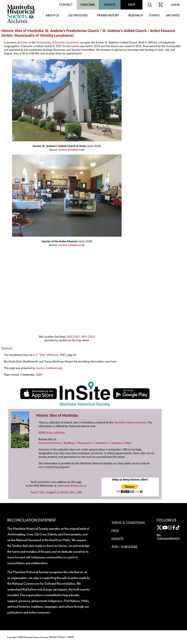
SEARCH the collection (52, 433)
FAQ (79, 492)
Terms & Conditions (128, 523)
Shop (132, 5)
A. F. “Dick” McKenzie (46, 355)
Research (136, 16)
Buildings (69, 443)
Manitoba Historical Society (130, 422)
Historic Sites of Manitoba (22, 31)
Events (154, 16)
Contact (66, 5)
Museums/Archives (50, 443)
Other (128, 443)
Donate (110, 5)
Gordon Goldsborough (72, 150)
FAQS (115, 531)
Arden (8, 35)
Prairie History (108, 16)
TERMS (71, 637)
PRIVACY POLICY (58, 637)
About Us (52, 16)
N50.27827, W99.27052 (81, 337)
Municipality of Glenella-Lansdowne (43, 35)
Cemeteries (101, 443)
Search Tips (37, 492)
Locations (116, 443)
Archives (173, 16)
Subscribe (88, 5)
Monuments (85, 443)
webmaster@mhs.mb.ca (72, 486)
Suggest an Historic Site (61, 492)
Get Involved (78, 16)
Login (175, 5)
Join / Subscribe (125, 547)
